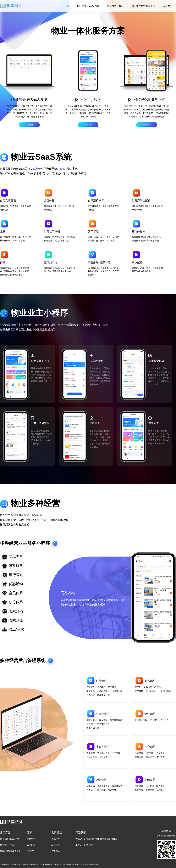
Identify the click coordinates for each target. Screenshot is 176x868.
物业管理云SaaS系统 (88, 6)
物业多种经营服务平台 (143, 6)
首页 (67, 6)
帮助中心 (31, 839)
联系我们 (31, 851)
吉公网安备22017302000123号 (25, 864)
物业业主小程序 (7, 845)
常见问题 (31, 845)
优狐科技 (55, 839)
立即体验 (29, 125)
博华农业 (55, 851)
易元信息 (55, 845)
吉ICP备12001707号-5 (51, 864)
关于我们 (168, 6)
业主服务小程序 (115, 6)
